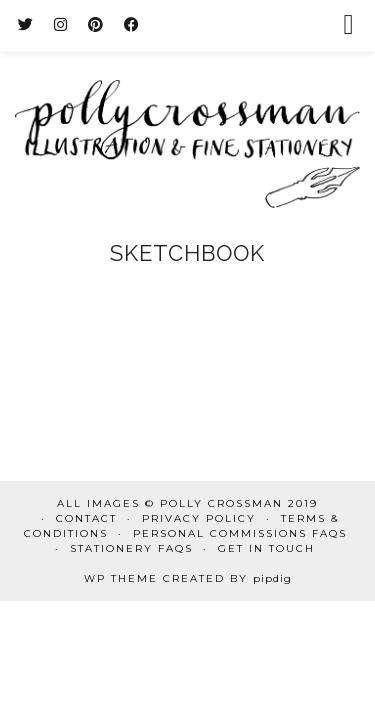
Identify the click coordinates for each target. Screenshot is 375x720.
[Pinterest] (96, 24)
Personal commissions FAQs (240, 533)
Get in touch (266, 548)
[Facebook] (132, 24)
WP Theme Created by (188, 578)
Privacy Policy (199, 518)
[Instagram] (61, 24)
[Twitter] (26, 24)
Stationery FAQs (131, 548)
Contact (86, 518)
